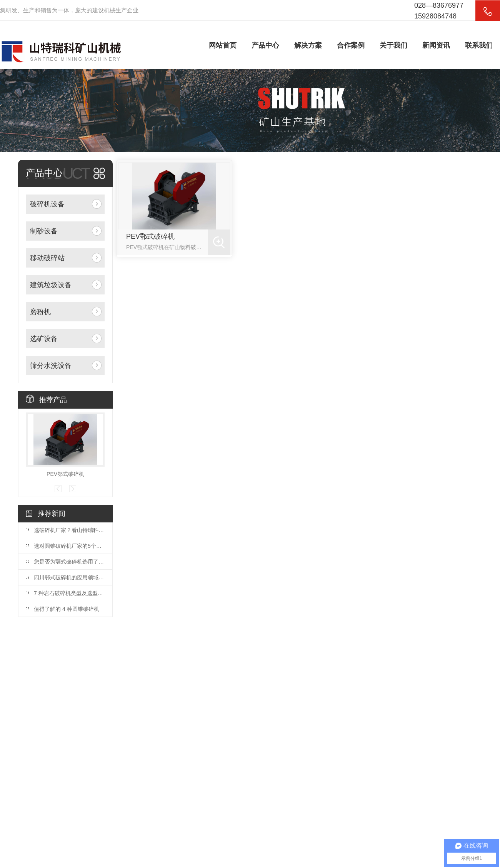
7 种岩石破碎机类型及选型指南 (69, 593)
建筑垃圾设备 (51, 285)
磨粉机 (40, 312)
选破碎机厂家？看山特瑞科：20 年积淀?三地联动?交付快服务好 (69, 530)
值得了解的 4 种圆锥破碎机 (67, 609)
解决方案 (308, 45)
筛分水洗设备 (51, 366)
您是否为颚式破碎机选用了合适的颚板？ (69, 562)
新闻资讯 (436, 45)
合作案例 (351, 45)
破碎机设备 (47, 204)
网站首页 (223, 45)
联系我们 (479, 45)
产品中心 (265, 45)
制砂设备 (44, 231)
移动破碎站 (47, 258)
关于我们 (393, 45)
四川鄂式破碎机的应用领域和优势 (69, 577)
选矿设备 (44, 339)
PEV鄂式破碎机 (65, 474)
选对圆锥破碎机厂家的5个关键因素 (69, 546)
